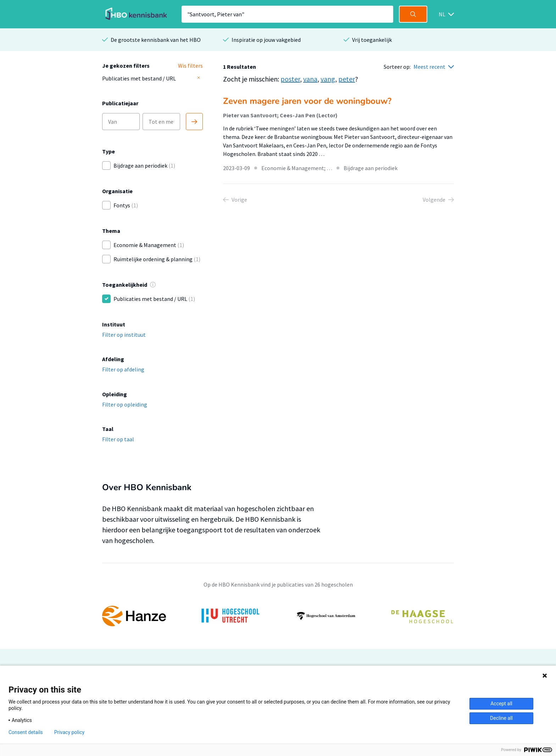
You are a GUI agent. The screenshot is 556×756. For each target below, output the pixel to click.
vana (310, 79)
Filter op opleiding (125, 404)
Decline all (501, 718)
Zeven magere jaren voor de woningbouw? (307, 101)
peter (347, 79)
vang (328, 79)
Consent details (26, 732)
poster (290, 79)
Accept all (501, 704)
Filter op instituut (124, 335)
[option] (278, 616)
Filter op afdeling (123, 369)
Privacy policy (69, 732)
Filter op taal (118, 439)
